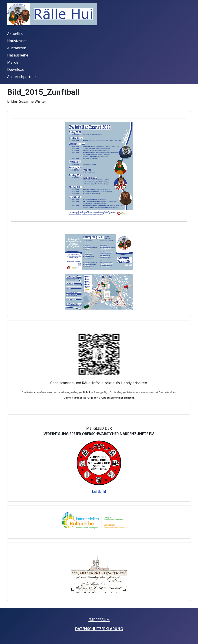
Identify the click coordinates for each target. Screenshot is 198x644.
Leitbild (99, 492)
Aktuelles (15, 34)
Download (16, 69)
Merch (13, 62)
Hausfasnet (17, 41)
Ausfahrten (17, 48)
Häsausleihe (18, 55)
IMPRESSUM (99, 620)
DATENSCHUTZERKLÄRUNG (99, 629)
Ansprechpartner (22, 77)
